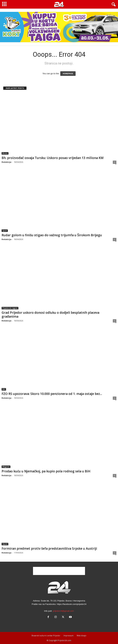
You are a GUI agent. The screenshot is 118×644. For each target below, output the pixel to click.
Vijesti (5, 544)
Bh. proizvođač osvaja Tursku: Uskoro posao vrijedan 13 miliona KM (53, 158)
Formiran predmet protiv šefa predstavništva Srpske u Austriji (49, 549)
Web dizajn (82, 635)
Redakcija (7, 162)
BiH (4, 389)
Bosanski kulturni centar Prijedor (46, 635)
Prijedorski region (10, 308)
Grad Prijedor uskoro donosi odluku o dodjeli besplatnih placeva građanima (50, 315)
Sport (5, 231)
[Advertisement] (59, 571)
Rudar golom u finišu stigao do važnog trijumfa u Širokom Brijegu (52, 235)
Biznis (5, 153)
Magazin (6, 467)
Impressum (69, 635)
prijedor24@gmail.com (63, 611)
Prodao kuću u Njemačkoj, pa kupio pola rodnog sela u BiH (46, 471)
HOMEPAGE (68, 74)
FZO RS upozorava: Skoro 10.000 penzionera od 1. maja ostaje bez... (52, 394)
